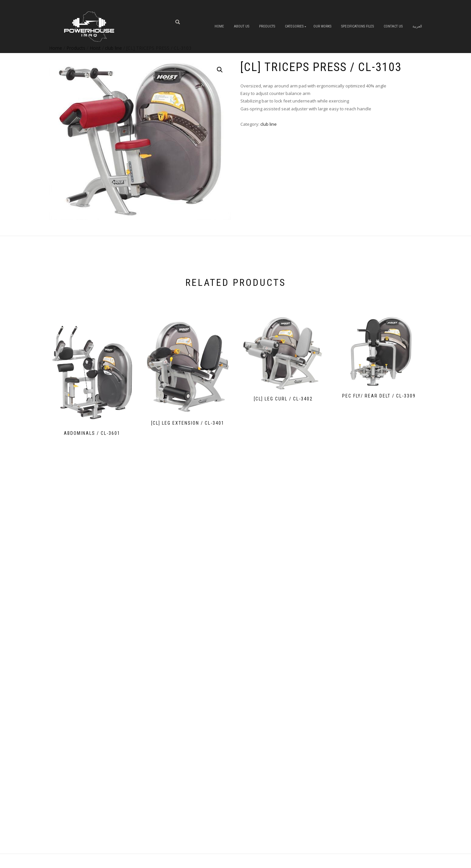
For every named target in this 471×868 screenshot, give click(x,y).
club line (269, 124)
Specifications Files (358, 26)
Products (267, 26)
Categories (294, 26)
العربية (417, 26)
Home (219, 26)
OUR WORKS (322, 26)
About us (242, 26)
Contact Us (393, 26)
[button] (220, 70)
